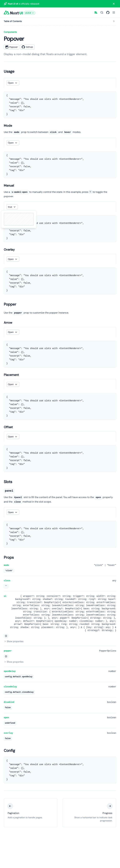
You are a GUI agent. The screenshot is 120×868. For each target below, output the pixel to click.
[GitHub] (108, 12)
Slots (8, 482)
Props (9, 557)
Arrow (8, 323)
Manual (9, 185)
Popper (10, 304)
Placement (11, 375)
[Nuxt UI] (13, 12)
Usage (9, 71)
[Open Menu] (114, 12)
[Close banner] (114, 4)
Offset (8, 427)
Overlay (9, 250)
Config (9, 750)
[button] (30, 12)
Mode (8, 126)
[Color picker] (96, 12)
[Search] (102, 12)
